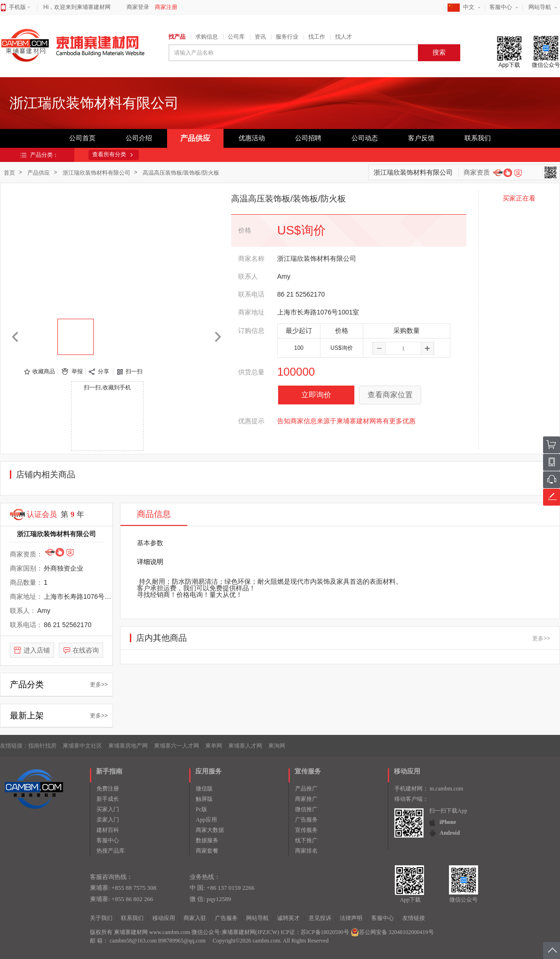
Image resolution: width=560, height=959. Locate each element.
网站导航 (540, 7)
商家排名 (306, 851)
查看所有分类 (109, 154)
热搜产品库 (111, 851)
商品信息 (154, 514)
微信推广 (306, 809)
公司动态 (365, 138)
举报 (77, 371)
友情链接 (414, 918)
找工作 (317, 37)
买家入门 (108, 809)
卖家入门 (108, 820)
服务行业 (287, 37)
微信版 (204, 789)
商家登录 (138, 7)
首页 (9, 173)
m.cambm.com (446, 789)
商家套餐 (207, 851)
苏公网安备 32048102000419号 (392, 932)
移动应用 (164, 918)
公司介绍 (139, 138)
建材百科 (108, 830)
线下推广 (306, 840)
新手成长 (108, 799)
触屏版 (204, 799)
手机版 (20, 7)
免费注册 (108, 789)
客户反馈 (421, 138)
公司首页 (82, 138)
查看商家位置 (390, 395)
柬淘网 (277, 746)
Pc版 (201, 809)
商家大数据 (210, 830)
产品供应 (195, 138)
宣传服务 (306, 830)
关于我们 (101, 918)
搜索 (439, 52)
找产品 (177, 37)
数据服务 (207, 840)
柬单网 (214, 746)
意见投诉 (320, 918)
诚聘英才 (288, 918)
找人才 (344, 37)
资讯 (260, 37)
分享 (104, 371)
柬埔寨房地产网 (128, 746)
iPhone (448, 822)
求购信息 (207, 37)
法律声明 (351, 918)
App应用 (206, 820)
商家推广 (306, 799)
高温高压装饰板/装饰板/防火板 (181, 173)
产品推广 (306, 789)
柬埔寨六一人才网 (176, 746)
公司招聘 (308, 138)
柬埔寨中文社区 (82, 746)
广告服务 (306, 820)
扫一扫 (134, 371)
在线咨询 (86, 650)
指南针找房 (42, 746)
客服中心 (501, 7)
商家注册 (166, 7)
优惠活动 (252, 138)
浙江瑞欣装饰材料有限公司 (96, 173)
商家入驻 (195, 918)
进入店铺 (37, 650)
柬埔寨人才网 (245, 746)
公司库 (236, 37)
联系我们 (478, 138)
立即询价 (316, 395)
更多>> (99, 685)
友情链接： (14, 746)
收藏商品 (44, 371)
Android (450, 833)
